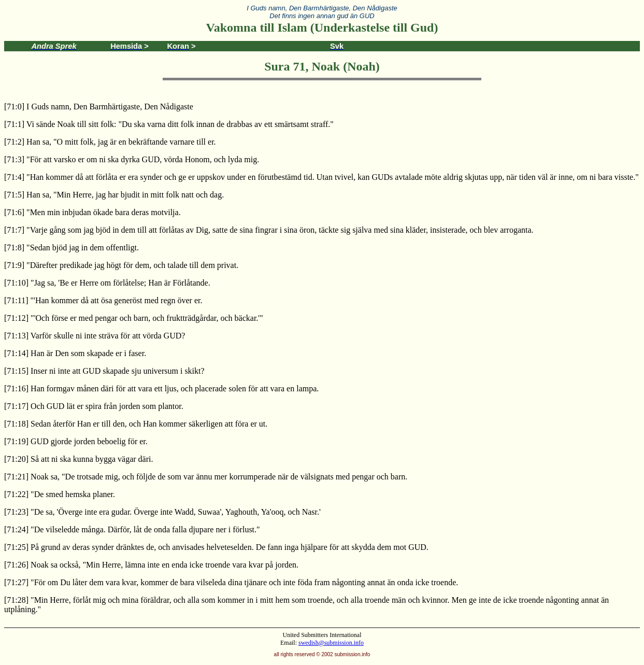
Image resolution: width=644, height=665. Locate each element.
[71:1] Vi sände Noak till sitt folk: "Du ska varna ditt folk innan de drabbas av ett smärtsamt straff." (169, 124)
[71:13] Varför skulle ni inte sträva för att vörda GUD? (95, 336)
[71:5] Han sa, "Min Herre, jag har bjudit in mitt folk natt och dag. (114, 195)
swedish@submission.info (331, 643)
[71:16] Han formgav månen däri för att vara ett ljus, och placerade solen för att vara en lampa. (161, 388)
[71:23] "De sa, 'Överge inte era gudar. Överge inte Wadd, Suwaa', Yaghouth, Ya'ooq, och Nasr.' (162, 512)
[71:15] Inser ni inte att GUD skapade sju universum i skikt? (104, 371)
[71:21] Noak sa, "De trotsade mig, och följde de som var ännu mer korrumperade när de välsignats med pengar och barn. (206, 477)
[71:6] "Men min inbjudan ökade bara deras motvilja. (92, 212)
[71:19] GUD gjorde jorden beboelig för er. (76, 441)
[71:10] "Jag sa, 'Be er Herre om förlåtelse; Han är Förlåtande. (107, 283)
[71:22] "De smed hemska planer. (60, 494)
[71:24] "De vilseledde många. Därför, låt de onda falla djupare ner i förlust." (132, 529)
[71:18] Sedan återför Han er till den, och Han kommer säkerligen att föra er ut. (136, 424)
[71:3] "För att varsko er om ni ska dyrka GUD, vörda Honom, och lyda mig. (132, 159)
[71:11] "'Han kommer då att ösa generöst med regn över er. (103, 300)
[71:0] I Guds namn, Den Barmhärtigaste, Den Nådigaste (99, 107)
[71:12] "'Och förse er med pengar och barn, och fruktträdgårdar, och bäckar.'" (134, 318)
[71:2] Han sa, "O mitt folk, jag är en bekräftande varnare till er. (110, 142)
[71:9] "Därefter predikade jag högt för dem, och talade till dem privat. (121, 265)
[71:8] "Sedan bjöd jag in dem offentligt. (71, 247)
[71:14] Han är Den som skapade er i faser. (75, 353)
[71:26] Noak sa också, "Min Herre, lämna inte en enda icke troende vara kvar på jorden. (151, 565)
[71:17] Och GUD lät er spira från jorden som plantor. (94, 406)
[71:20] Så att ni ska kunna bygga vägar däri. (78, 459)
